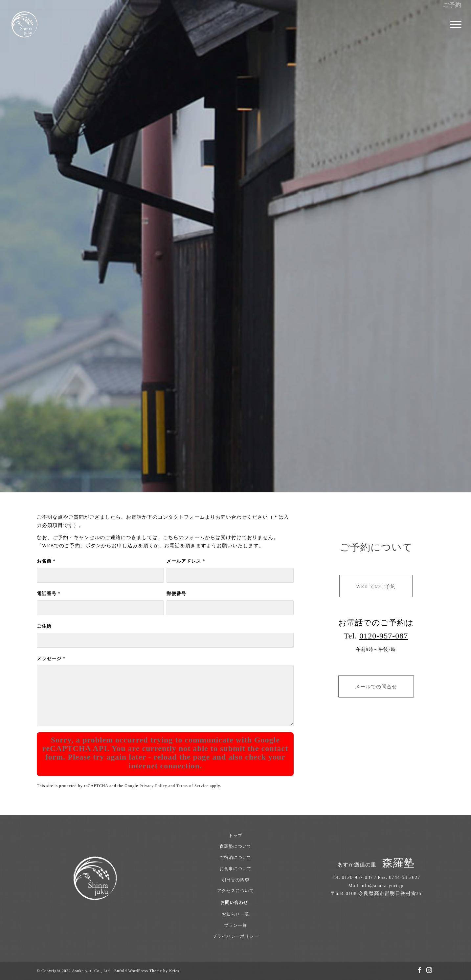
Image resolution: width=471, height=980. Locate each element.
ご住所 (44, 626)
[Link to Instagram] (429, 970)
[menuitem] (454, 25)
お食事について (235, 869)
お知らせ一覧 (235, 914)
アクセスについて (235, 891)
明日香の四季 (235, 880)
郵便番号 (176, 594)
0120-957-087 (384, 636)
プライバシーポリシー (235, 936)
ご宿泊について (235, 857)
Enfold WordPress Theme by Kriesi (148, 971)
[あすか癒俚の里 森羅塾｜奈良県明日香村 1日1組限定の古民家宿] (24, 25)
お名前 (46, 561)
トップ (235, 835)
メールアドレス (186, 561)
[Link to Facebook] (419, 970)
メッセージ (51, 659)
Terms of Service (192, 786)
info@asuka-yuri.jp (382, 886)
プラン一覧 (235, 925)
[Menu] (454, 25)
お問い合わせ (234, 902)
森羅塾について (235, 846)
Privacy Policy (153, 786)
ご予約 (452, 5)
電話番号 (49, 594)
